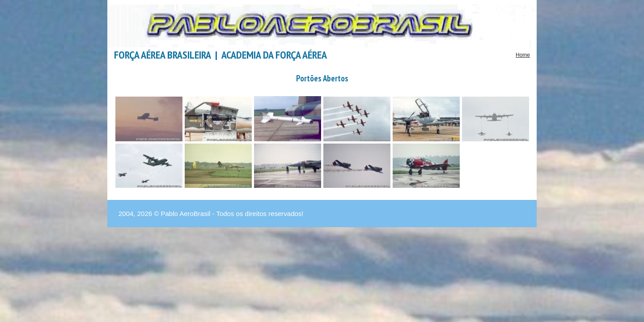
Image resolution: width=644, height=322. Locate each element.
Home (523, 55)
